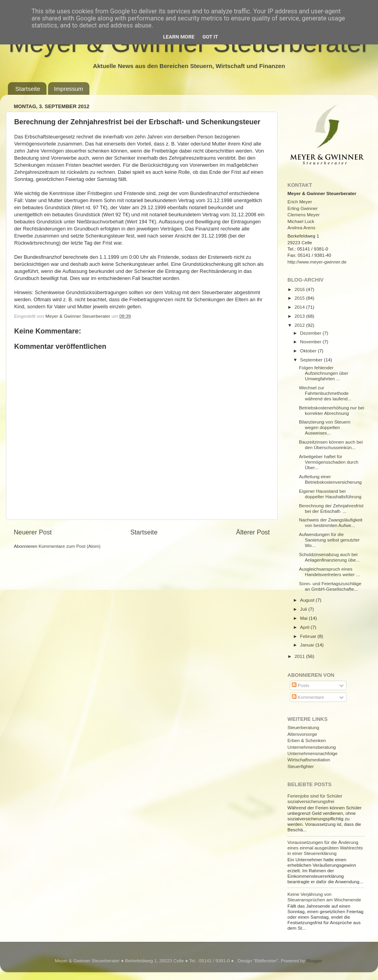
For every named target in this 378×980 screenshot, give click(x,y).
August (308, 600)
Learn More (179, 37)
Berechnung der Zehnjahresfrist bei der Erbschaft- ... (331, 508)
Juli (304, 609)
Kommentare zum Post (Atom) (69, 546)
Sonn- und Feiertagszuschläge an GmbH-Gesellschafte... (330, 586)
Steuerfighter (301, 766)
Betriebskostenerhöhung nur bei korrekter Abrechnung (332, 410)
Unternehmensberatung (312, 747)
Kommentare (308, 697)
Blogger (314, 961)
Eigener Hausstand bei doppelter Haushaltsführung (330, 494)
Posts (300, 685)
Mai (304, 618)
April (305, 627)
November (311, 342)
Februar (309, 636)
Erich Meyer (300, 202)
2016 (300, 289)
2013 (300, 316)
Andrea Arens (301, 227)
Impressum (69, 89)
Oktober (309, 351)
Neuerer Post (33, 532)
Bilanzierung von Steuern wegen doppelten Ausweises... (325, 427)
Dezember (311, 333)
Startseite (28, 89)
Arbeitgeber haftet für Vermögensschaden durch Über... (329, 462)
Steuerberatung (303, 727)
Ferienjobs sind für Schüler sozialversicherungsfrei (315, 799)
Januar (308, 645)
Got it (210, 37)
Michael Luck (301, 221)
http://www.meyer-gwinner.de (317, 262)
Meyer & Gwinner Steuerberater (78, 316)
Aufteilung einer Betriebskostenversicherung (330, 479)
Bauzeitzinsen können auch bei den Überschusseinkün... (331, 445)
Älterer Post (253, 532)
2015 (300, 298)
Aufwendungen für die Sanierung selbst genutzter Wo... (329, 540)
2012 (300, 325)
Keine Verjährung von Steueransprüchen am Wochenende (324, 897)
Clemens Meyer (304, 215)
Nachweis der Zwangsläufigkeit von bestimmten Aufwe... (331, 522)
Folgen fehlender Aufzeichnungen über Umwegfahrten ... (323, 373)
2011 (300, 656)
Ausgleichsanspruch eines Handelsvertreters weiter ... (329, 572)
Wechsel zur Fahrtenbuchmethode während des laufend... (325, 393)
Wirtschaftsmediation (309, 760)
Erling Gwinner (303, 208)
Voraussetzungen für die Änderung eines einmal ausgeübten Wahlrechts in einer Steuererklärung (325, 848)
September (312, 360)
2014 (300, 307)
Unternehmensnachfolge (312, 753)
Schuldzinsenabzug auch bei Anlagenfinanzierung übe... (329, 557)
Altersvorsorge (302, 734)
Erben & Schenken (307, 740)
